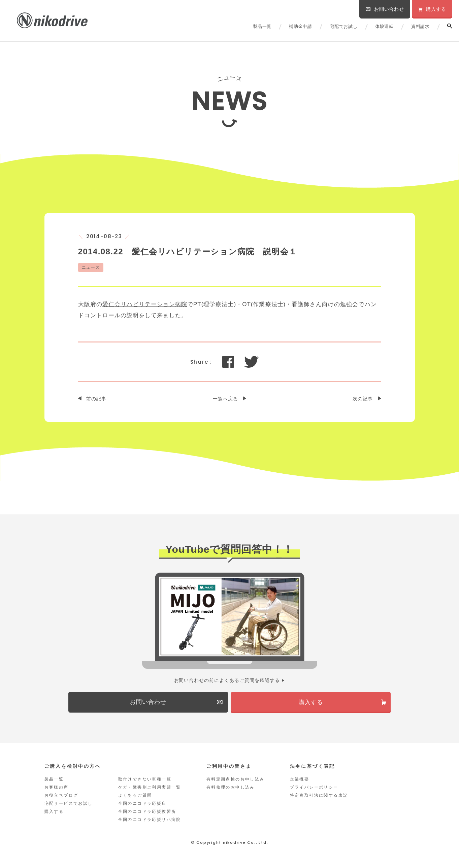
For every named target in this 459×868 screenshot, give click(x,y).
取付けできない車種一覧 (145, 781)
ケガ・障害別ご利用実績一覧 (150, 789)
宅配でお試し (344, 26)
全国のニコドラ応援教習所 (147, 813)
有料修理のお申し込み (231, 789)
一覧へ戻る (225, 399)
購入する (54, 813)
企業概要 (300, 781)
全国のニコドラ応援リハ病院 (150, 821)
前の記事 (96, 399)
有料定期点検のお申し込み (236, 781)
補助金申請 (301, 26)
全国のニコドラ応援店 (142, 805)
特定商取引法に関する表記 (319, 797)
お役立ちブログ (61, 797)
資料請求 (420, 26)
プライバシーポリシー (314, 789)
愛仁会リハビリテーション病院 (145, 304)
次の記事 (363, 399)
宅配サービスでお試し (69, 805)
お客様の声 (57, 789)
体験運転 (384, 26)
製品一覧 (262, 26)
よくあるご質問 (135, 797)
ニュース (91, 267)
